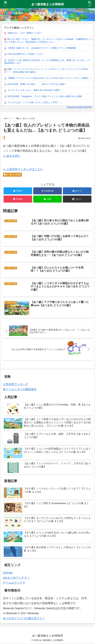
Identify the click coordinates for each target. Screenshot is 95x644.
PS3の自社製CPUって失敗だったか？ (26, 54)
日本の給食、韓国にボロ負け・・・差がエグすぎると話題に (37, 84)
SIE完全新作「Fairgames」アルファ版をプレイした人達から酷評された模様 (45, 96)
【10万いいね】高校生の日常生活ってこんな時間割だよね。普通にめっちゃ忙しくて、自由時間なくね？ (48, 62)
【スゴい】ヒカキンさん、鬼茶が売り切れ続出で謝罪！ (34, 90)
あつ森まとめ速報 (12, 174)
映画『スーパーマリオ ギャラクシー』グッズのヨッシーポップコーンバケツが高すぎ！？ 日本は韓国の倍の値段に (46, 70)
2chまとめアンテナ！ (16, 578)
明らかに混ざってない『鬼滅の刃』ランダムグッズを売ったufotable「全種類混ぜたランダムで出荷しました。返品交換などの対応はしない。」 (49, 40)
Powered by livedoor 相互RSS (79, 107)
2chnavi (8, 573)
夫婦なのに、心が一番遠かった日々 (25, 33)
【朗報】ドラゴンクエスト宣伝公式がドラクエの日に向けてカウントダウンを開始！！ (50, 78)
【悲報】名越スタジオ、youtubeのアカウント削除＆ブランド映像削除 (42, 48)
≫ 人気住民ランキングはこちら (23, 169)
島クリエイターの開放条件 (20, 390)
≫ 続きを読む (12, 156)
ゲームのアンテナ (14, 583)
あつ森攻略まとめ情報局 (48, 4)
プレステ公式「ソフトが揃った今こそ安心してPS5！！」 (35, 102)
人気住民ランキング (16, 385)
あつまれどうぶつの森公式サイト (24, 619)
